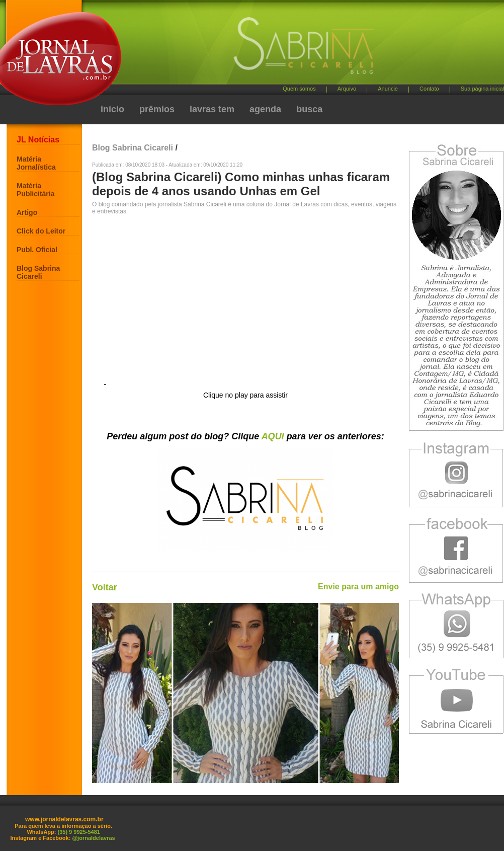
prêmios (157, 109)
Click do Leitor (41, 231)
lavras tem (212, 109)
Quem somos (299, 89)
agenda (265, 109)
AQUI (273, 436)
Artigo (27, 212)
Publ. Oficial (37, 250)
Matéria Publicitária (35, 190)
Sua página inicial (482, 89)
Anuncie (388, 89)
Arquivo (347, 89)
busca (309, 109)
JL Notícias (38, 140)
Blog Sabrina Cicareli (38, 272)
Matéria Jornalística (36, 163)
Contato (429, 89)
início (112, 109)
